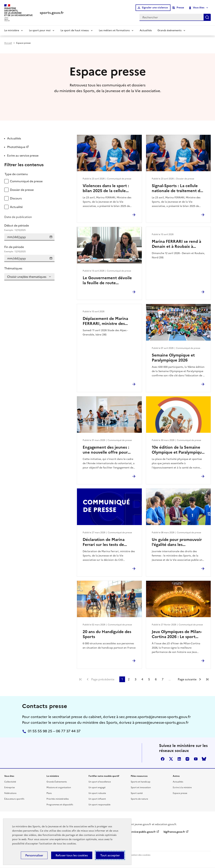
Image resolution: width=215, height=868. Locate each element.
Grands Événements (57, 782)
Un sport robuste (97, 793)
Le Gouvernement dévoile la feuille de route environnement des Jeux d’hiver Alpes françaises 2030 (107, 280)
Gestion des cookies (140, 855)
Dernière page (207, 679)
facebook (163, 759)
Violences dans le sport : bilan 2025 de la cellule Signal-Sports (106, 188)
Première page (81, 679)
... (170, 679)
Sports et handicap (141, 782)
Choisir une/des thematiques (27, 277)
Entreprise (10, 787)
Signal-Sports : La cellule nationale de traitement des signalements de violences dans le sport (178, 188)
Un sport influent (97, 799)
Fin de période (29, 249)
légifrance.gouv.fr (174, 832)
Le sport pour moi (40, 30)
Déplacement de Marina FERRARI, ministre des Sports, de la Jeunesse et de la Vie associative (109, 321)
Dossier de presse (22, 190)
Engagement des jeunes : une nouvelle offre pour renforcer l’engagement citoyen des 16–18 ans (106, 450)
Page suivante (187, 679)
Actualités (146, 30)
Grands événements (169, 30)
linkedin (179, 759)
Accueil (8, 43)
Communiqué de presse (26, 181)
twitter (171, 759)
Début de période (29, 228)
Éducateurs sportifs (14, 799)
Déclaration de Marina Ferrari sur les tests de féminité (104, 542)
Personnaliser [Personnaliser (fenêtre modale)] (34, 855)
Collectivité (10, 782)
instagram (187, 759)
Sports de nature (139, 799)
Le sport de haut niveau (75, 30)
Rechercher (207, 17)
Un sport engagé (97, 787)
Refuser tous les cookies (72, 855)
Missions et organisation (59, 787)
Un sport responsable (99, 805)
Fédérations (10, 793)
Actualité (16, 207)
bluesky (204, 759)
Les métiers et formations (114, 30)
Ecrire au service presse (23, 155)
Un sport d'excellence (100, 782)
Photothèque (16, 147)
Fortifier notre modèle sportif (104, 776)
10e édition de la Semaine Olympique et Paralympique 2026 (178, 450)
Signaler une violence (155, 8)
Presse (180, 8)
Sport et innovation (141, 787)
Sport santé (137, 793)
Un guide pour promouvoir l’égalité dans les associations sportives (177, 542)
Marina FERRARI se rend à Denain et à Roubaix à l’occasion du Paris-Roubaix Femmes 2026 (177, 244)
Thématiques (13, 268)
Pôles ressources (139, 776)
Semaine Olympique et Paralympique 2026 (173, 358)
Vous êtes (197, 8)
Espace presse (180, 793)
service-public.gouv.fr (143, 832)
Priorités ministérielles (58, 799)
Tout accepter (110, 855)
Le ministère (12, 30)
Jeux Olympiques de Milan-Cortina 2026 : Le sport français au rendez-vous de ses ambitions (177, 634)
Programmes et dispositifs (60, 805)
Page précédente (103, 679)
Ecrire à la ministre (182, 787)
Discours (16, 198)
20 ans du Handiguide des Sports (107, 634)
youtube (196, 759)
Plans (49, 793)
